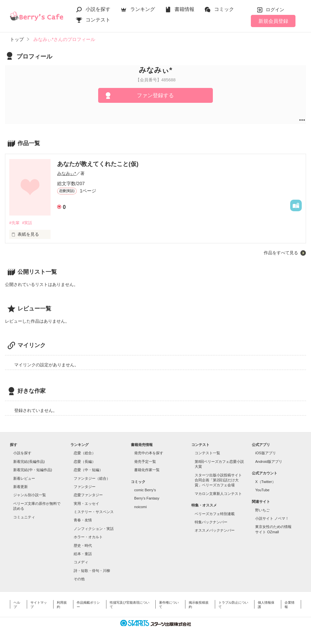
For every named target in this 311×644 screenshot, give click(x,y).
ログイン (275, 10)
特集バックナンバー (211, 522)
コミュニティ (24, 517)
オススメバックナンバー (215, 531)
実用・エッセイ (86, 504)
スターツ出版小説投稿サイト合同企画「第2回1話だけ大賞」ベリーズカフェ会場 (218, 481)
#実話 (29, 223)
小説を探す (98, 9)
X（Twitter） (265, 482)
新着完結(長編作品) (29, 462)
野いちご (262, 510)
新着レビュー (24, 479)
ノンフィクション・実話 (94, 529)
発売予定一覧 (145, 462)
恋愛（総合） (85, 454)
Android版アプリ (269, 462)
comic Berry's (145, 490)
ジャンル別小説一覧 (30, 496)
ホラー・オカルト (88, 538)
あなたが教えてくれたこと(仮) (98, 164)
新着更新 (20, 487)
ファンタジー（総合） (92, 479)
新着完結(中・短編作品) (33, 470)
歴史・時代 (83, 546)
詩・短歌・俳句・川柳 (92, 571)
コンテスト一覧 (207, 454)
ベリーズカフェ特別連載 (215, 514)
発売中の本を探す (149, 454)
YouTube (262, 490)
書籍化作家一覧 (147, 470)
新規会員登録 (273, 21)
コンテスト (98, 20)
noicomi (140, 507)
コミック (224, 9)
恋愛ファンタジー (88, 496)
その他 (79, 579)
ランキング (143, 9)
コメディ (81, 563)
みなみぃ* (67, 173)
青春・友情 (83, 521)
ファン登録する (155, 95)
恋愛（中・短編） (88, 470)
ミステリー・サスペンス (94, 512)
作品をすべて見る (281, 253)
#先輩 (15, 223)
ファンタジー (85, 487)
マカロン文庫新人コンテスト (218, 494)
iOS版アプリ (265, 454)
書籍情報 (184, 9)
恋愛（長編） (85, 462)
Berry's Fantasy (147, 499)
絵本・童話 (83, 554)
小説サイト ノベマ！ (272, 519)
